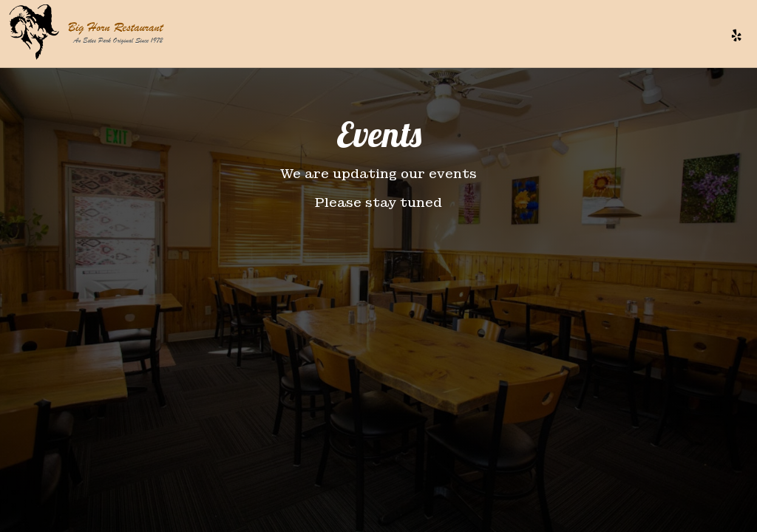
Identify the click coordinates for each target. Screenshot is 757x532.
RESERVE (690, 37)
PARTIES (563, 37)
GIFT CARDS (626, 37)
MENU (360, 37)
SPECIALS (456, 37)
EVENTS (511, 37)
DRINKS (403, 37)
